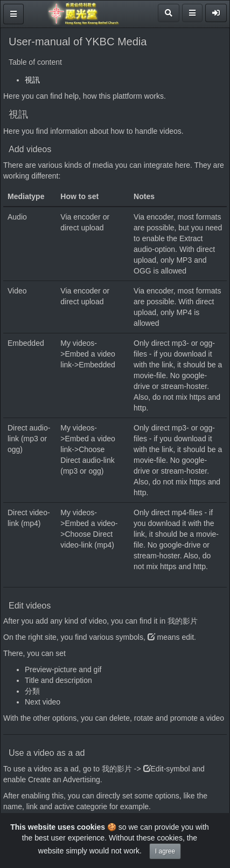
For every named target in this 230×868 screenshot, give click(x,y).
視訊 (32, 80)
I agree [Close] (165, 851)
